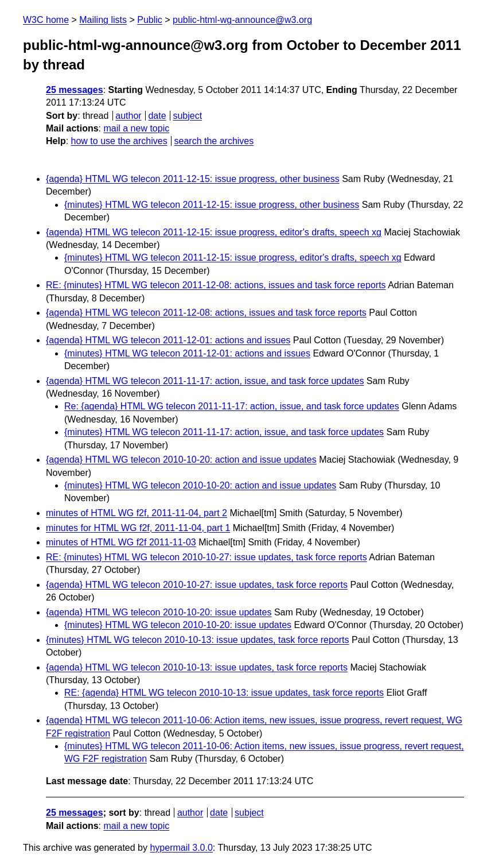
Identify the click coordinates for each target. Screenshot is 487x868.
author (128, 116)
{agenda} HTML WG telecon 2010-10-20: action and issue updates (181, 460)
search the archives (214, 141)
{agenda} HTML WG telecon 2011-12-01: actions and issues (168, 340)
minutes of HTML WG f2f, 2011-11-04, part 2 (137, 513)
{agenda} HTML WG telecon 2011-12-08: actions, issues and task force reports (206, 313)
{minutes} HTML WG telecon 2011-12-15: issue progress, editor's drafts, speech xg (233, 257)
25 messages (75, 90)
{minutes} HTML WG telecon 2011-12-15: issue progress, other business (212, 205)
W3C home (46, 20)
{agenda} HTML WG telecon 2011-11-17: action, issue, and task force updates (205, 381)
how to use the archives (119, 141)
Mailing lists (103, 20)
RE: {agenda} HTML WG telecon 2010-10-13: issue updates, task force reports (224, 693)
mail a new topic (136, 128)
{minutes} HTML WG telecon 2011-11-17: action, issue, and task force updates (224, 432)
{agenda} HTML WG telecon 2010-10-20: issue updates (159, 612)
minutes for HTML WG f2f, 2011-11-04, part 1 (138, 528)
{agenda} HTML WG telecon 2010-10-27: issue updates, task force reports (197, 585)
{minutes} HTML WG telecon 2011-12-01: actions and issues (187, 353)
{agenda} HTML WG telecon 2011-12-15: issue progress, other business (193, 179)
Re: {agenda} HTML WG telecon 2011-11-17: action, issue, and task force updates (232, 406)
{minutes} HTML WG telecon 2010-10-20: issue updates (178, 625)
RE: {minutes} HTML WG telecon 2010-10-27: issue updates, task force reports (207, 557)
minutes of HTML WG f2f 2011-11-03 (121, 542)
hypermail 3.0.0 (181, 848)
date (157, 116)
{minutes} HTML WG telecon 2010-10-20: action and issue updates (200, 485)
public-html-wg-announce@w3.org (242, 20)
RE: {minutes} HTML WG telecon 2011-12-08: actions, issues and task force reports (216, 285)
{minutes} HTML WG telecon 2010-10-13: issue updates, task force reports (198, 640)
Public (150, 20)
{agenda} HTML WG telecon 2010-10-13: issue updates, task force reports (197, 667)
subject (187, 116)
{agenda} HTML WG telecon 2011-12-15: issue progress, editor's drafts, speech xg (214, 232)
